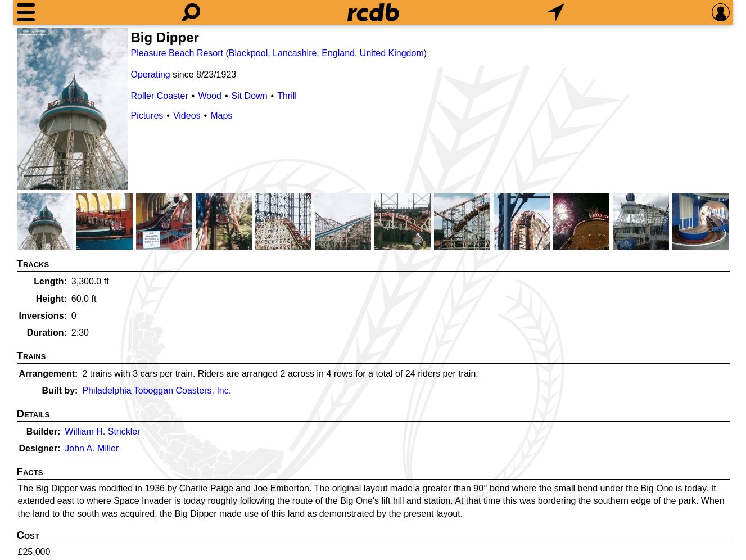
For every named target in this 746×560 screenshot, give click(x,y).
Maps (221, 116)
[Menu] (26, 12)
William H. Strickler (102, 432)
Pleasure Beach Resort (177, 53)
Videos (187, 116)
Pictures (147, 116)
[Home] (373, 12)
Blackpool (248, 53)
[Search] (191, 12)
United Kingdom (392, 53)
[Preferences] (721, 12)
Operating (151, 74)
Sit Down (250, 96)
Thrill (287, 96)
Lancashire (295, 53)
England (338, 53)
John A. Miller (92, 448)
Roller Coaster (160, 96)
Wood (210, 96)
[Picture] (72, 109)
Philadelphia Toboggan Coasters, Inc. (157, 390)
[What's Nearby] (555, 12)
